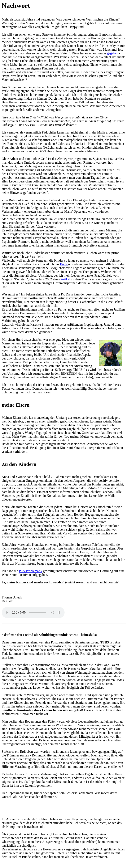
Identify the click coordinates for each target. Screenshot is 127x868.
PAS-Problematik (30, 571)
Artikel (66, 279)
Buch (64, 264)
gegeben (113, 53)
